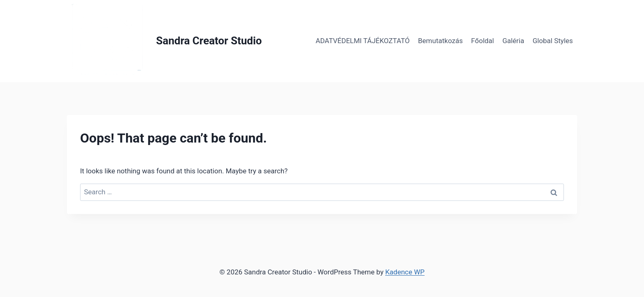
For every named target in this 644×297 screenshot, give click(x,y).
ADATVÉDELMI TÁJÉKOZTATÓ (362, 41)
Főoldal (483, 41)
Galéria (513, 41)
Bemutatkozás (440, 41)
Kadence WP (405, 272)
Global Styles (553, 41)
